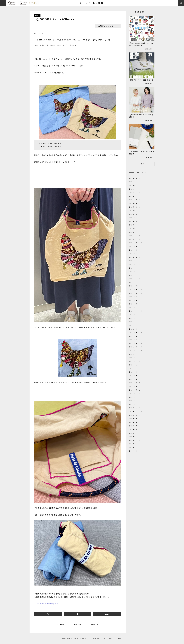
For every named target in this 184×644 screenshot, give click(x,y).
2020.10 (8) (135, 415)
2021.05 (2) (135, 390)
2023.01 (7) (135, 318)
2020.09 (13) (136, 419)
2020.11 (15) (136, 412)
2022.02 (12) (136, 358)
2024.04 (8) (135, 264)
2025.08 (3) (135, 207)
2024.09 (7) (135, 246)
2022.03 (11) (136, 354)
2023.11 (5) (135, 282)
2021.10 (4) (135, 372)
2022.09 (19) (136, 333)
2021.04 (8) (135, 394)
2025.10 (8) (135, 200)
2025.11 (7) (135, 196)
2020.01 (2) (135, 440)
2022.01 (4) (135, 361)
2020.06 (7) (135, 430)
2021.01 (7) (135, 404)
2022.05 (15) (136, 347)
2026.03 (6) (135, 182)
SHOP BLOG (92, 3)
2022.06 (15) (136, 343)
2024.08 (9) (135, 250)
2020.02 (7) (135, 437)
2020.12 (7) (135, 408)
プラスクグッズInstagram (46, 604)
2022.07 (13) (136, 340)
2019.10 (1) (135, 451)
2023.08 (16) (136, 293)
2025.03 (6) (135, 225)
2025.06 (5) (135, 214)
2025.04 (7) (135, 221)
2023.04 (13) (136, 307)
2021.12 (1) (135, 365)
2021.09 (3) (135, 376)
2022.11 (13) (136, 325)
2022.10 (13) (136, 329)
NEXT (93, 625)
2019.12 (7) (135, 444)
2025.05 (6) (135, 218)
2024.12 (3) (135, 236)
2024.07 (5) (135, 254)
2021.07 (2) (135, 383)
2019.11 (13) (136, 447)
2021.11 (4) (135, 369)
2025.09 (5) (135, 203)
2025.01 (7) (135, 232)
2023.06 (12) (136, 300)
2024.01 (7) (135, 275)
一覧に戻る (78, 625)
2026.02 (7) (135, 185)
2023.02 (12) (136, 315)
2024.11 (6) (135, 239)
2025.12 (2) (135, 193)
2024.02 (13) (136, 272)
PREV (62, 625)
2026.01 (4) (135, 189)
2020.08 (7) (135, 422)
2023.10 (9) (135, 286)
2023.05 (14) (136, 304)
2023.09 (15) (136, 290)
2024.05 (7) (135, 261)
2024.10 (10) (136, 243)
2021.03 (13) (136, 397)
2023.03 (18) (136, 311)
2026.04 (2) (135, 178)
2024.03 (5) (135, 268)
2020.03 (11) (136, 433)
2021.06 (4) (135, 386)
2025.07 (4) (135, 211)
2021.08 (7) (135, 379)
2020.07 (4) (135, 426)
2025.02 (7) (135, 229)
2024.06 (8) (135, 257)
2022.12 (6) (135, 322)
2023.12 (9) (135, 279)
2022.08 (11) (136, 336)
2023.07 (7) (135, 297)
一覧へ (142, 164)
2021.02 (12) (136, 401)
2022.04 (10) (136, 351)
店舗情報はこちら (107, 26)
